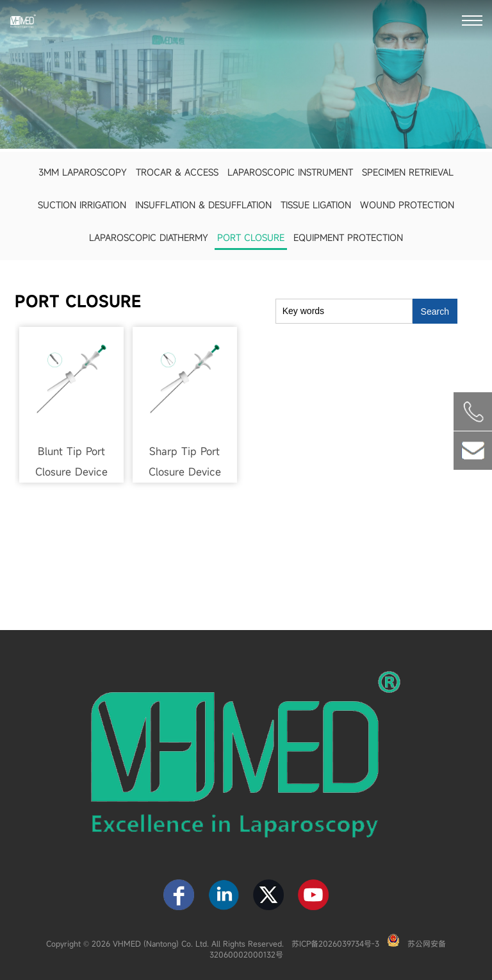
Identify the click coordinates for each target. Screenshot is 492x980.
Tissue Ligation (316, 205)
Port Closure (251, 237)
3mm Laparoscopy (83, 172)
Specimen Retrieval (408, 172)
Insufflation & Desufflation (203, 205)
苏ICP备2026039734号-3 (335, 943)
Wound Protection (407, 205)
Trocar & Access (177, 172)
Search (435, 311)
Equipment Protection (348, 237)
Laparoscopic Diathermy (149, 237)
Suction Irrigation (82, 205)
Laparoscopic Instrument (290, 172)
